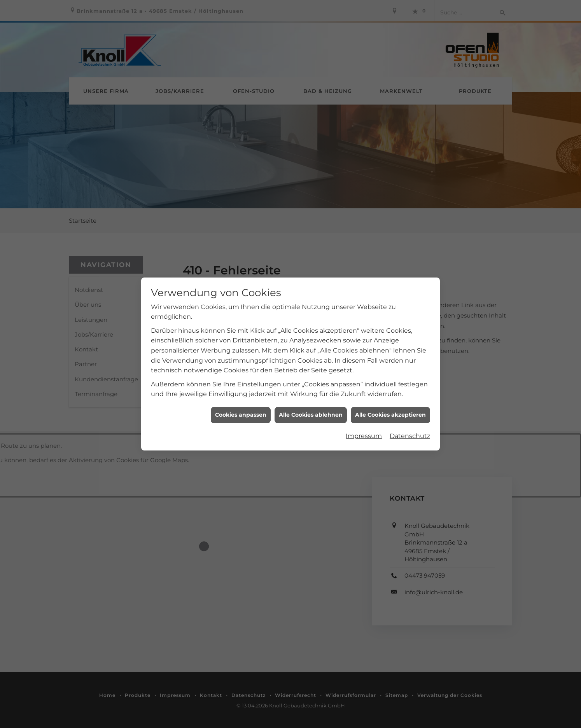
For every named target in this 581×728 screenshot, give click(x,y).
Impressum (364, 423)
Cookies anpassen (241, 402)
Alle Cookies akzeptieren (390, 402)
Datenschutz (410, 423)
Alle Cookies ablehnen (311, 402)
